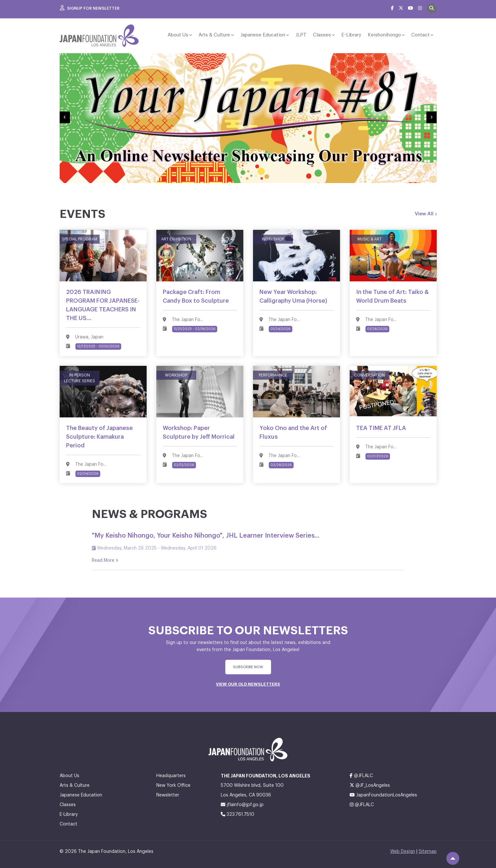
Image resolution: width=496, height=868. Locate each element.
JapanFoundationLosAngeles (383, 794)
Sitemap (428, 851)
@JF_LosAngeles (370, 784)
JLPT (301, 35)
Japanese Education (263, 35)
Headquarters (171, 775)
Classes (322, 35)
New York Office (173, 785)
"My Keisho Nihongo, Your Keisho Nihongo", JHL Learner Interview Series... (206, 535)
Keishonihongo (384, 35)
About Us (178, 35)
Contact (420, 35)
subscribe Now (248, 666)
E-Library (351, 35)
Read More (105, 560)
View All (426, 214)
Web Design (403, 851)
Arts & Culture (214, 35)
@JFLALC (361, 775)
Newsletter (168, 794)
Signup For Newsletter (90, 8)
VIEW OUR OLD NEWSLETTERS (248, 683)
